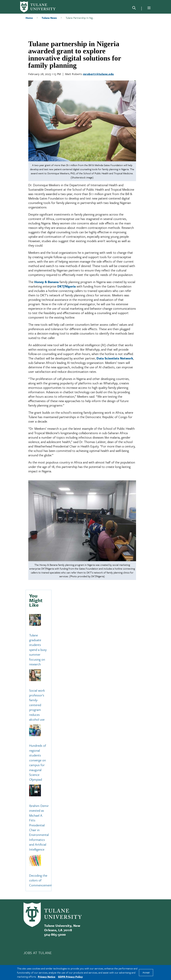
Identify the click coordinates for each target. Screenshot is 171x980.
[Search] (134, 9)
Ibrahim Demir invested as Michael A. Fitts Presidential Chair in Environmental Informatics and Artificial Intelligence (39, 827)
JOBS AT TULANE (38, 953)
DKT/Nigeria (66, 286)
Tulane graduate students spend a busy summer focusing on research (38, 650)
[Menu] (149, 8)
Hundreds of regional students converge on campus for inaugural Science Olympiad (38, 763)
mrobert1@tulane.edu (98, 74)
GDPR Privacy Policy (70, 977)
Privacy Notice (47, 977)
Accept (146, 973)
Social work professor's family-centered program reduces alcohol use (37, 705)
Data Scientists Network (115, 358)
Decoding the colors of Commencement (41, 880)
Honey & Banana (46, 282)
